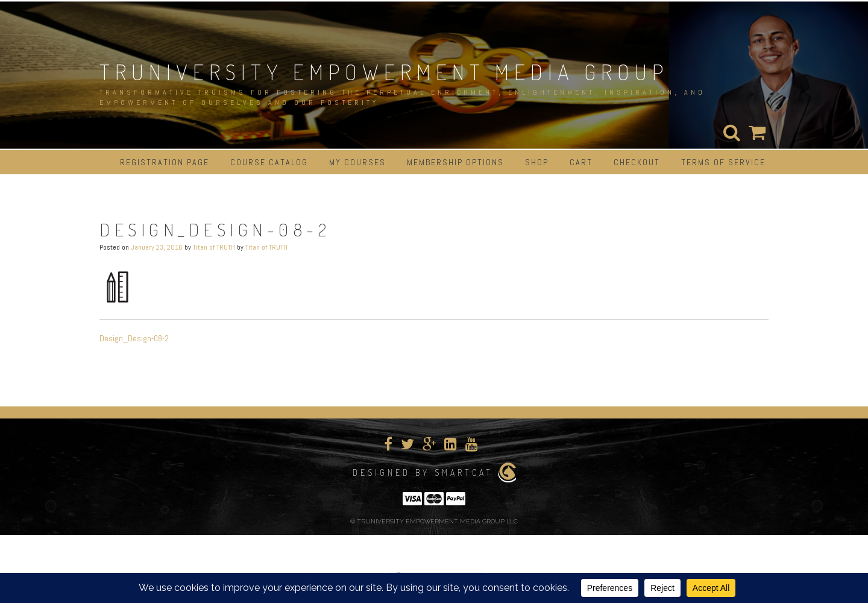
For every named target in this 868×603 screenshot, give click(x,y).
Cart (581, 162)
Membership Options (455, 162)
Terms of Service (723, 162)
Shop (537, 162)
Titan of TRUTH (214, 247)
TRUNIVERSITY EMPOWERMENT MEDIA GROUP (384, 72)
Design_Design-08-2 (134, 338)
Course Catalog (269, 162)
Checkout (637, 162)
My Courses (357, 162)
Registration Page (165, 162)
